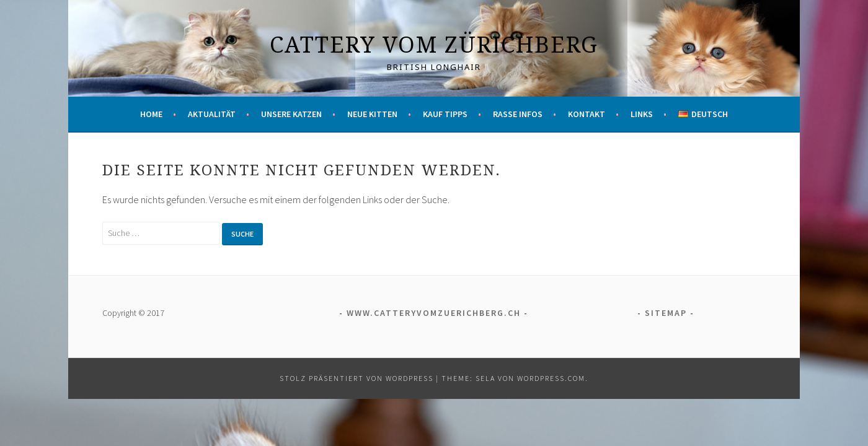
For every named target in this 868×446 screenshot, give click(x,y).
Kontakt (587, 114)
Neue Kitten (372, 114)
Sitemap (666, 313)
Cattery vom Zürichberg (434, 44)
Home (151, 114)
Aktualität (212, 114)
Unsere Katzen (291, 114)
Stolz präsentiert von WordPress (356, 378)
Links (642, 114)
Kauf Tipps (445, 114)
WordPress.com (551, 378)
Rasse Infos (518, 114)
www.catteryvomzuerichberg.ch (434, 313)
